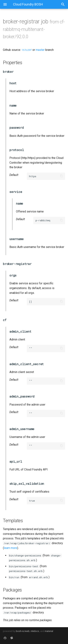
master (40, 50)
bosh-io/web (23, 631)
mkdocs (35, 631)
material (49, 631)
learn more (11, 548)
